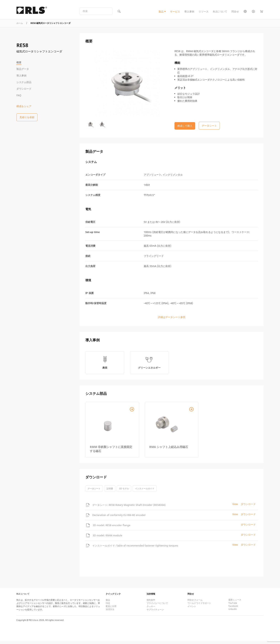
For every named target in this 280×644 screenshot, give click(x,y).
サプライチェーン (155, 613)
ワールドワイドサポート (199, 606)
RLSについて (220, 13)
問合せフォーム (195, 603)
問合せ (235, 13)
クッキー (151, 609)
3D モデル (124, 492)
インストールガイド (145, 492)
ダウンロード (24, 89)
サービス (175, 13)
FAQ (19, 95)
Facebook (233, 609)
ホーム (20, 26)
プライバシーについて (157, 606)
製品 (161, 13)
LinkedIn (233, 612)
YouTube (233, 606)
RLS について (23, 597)
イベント (192, 609)
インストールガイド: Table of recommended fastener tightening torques (135, 548)
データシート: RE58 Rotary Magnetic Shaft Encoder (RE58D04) (129, 508)
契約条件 (151, 603)
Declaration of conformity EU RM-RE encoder (119, 518)
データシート (94, 492)
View (235, 507)
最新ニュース (235, 603)
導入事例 (189, 13)
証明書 (110, 492)
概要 (19, 62)
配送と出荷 (111, 609)
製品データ (23, 69)
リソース (204, 13)
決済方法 (110, 612)
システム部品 (24, 82)
